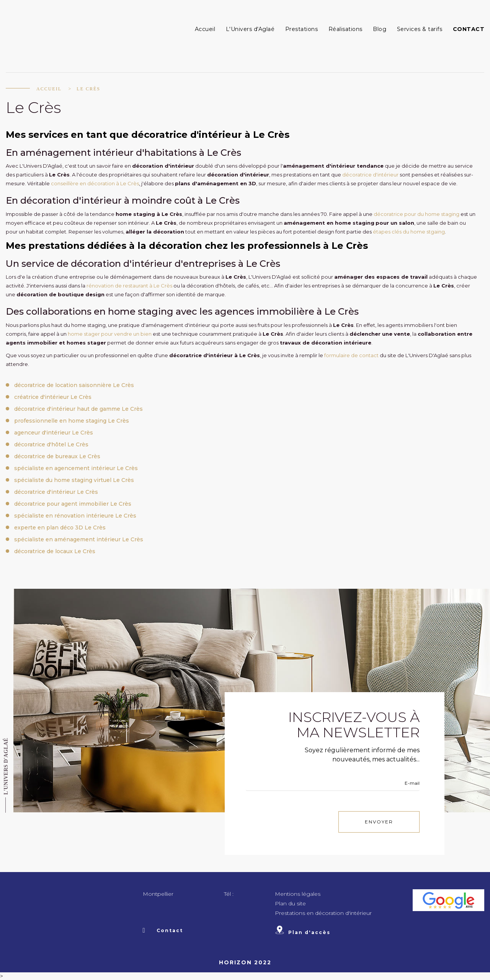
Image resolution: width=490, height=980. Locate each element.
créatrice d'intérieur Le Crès (53, 397)
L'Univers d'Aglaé (250, 29)
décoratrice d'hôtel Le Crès (51, 444)
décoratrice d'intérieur (370, 175)
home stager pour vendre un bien (110, 334)
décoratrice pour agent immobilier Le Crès (73, 504)
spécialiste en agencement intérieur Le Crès (76, 468)
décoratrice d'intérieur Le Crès (56, 492)
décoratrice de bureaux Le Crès (57, 456)
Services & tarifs (420, 29)
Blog (380, 29)
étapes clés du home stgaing (409, 232)
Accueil (205, 29)
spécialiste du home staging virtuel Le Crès (74, 480)
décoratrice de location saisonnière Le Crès (74, 385)
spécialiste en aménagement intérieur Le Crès (79, 539)
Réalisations (345, 29)
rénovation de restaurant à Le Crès (129, 286)
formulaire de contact (351, 355)
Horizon (235, 962)
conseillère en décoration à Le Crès (95, 183)
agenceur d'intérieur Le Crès (54, 433)
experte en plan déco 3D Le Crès (60, 528)
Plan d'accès (303, 932)
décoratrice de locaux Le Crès (55, 551)
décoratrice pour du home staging (416, 214)
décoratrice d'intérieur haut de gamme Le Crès (78, 409)
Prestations (302, 29)
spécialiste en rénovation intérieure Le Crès (75, 516)
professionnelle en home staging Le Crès (72, 421)
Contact (469, 29)
